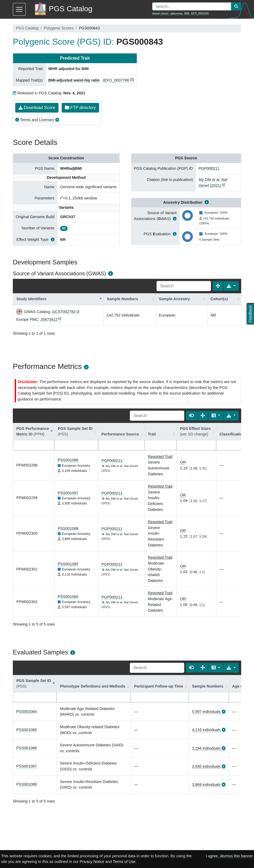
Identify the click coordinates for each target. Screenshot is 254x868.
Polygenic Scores (59, 28)
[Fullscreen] (218, 286)
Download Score (37, 108)
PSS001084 (68, 597)
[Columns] (216, 416)
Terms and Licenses (37, 120)
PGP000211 (209, 168)
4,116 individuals (206, 730)
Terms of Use (124, 862)
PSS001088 (68, 528)
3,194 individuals (206, 748)
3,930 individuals (206, 766)
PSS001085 (68, 564)
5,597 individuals (206, 712)
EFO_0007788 (116, 80)
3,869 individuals (206, 785)
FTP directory (80, 108)
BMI (187, 13)
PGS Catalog (27, 28)
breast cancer (160, 13)
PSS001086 (68, 460)
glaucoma (176, 13)
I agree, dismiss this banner (229, 856)
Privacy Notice (92, 862)
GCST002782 (64, 312)
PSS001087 (68, 493)
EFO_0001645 (200, 13)
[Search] (184, 286)
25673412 (49, 319)
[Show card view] (192, 416)
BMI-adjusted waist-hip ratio (74, 80)
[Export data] (231, 286)
